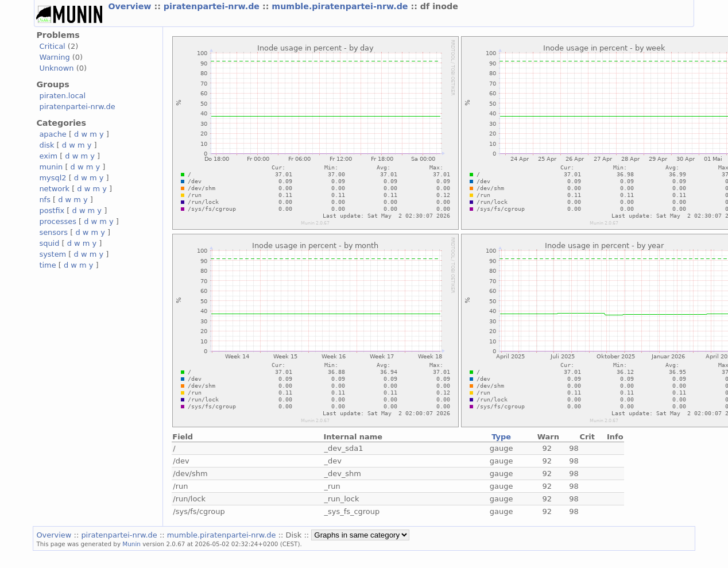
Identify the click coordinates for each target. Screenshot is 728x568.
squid (49, 243)
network (54, 189)
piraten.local (62, 96)
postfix (52, 210)
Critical (52, 46)
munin (51, 167)
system (53, 254)
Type (501, 437)
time (47, 265)
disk (47, 145)
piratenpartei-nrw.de (213, 6)
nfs (45, 200)
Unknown (56, 68)
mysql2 (53, 178)
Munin (131, 544)
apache (53, 134)
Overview (131, 6)
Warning (54, 57)
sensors (53, 232)
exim (48, 156)
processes (58, 221)
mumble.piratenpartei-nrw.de (341, 6)
